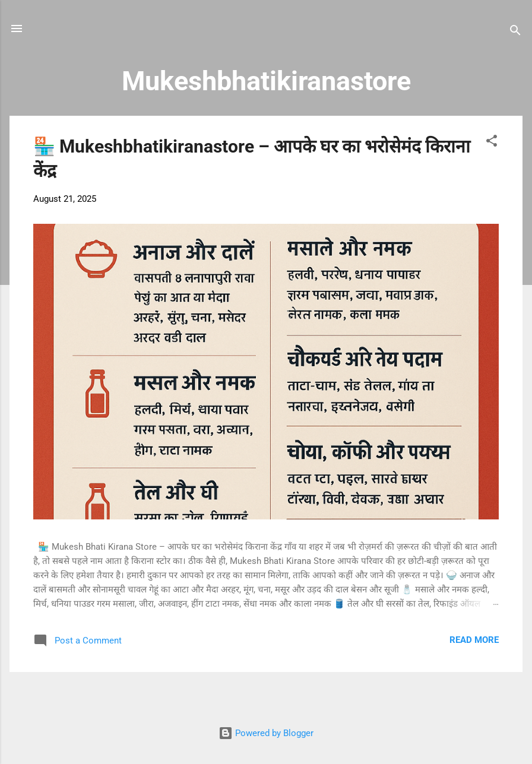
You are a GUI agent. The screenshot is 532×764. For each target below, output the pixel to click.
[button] (492, 143)
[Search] (515, 32)
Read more (474, 640)
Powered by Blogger (266, 733)
